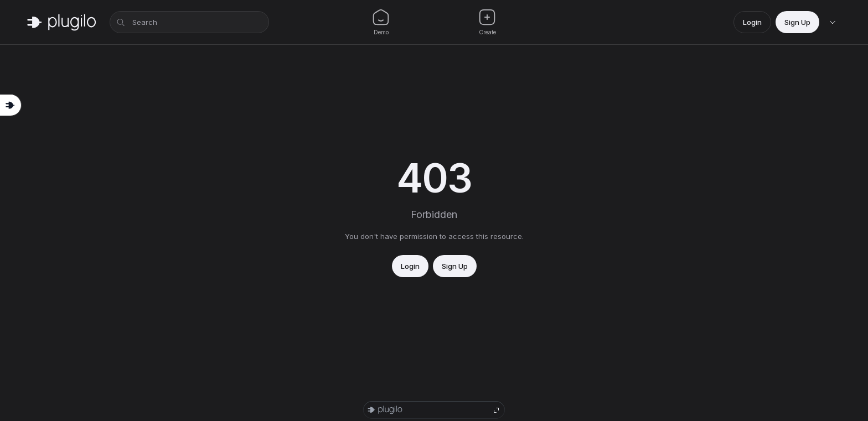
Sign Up (797, 22)
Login (752, 22)
